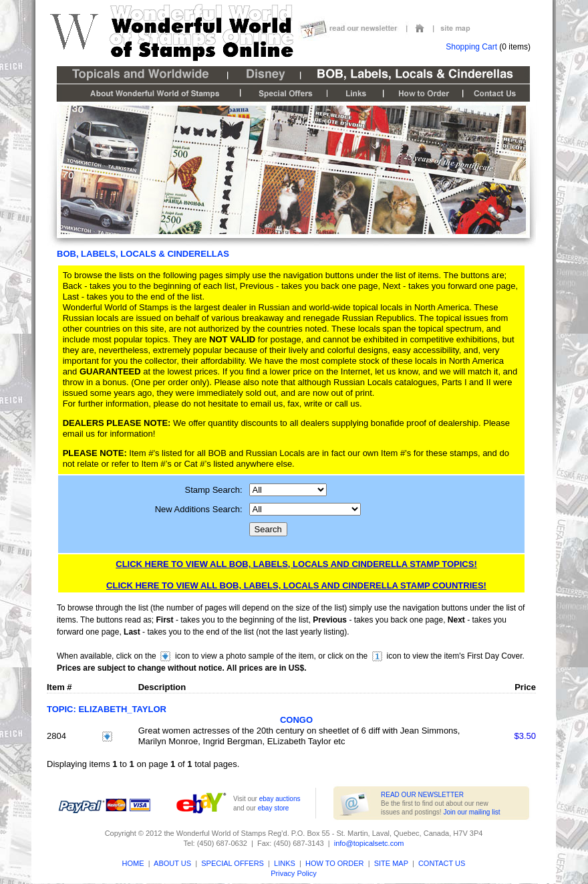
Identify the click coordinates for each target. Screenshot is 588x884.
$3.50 (525, 736)
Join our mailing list (471, 812)
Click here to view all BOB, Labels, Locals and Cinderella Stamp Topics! (296, 564)
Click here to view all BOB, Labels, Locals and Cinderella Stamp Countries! (296, 585)
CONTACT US (442, 863)
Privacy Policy (293, 873)
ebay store (274, 808)
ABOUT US (172, 863)
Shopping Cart (471, 47)
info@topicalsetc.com (369, 843)
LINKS (285, 863)
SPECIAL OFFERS (233, 863)
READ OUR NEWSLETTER (422, 795)
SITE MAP (391, 863)
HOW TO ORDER (334, 863)
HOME (133, 863)
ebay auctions (280, 799)
